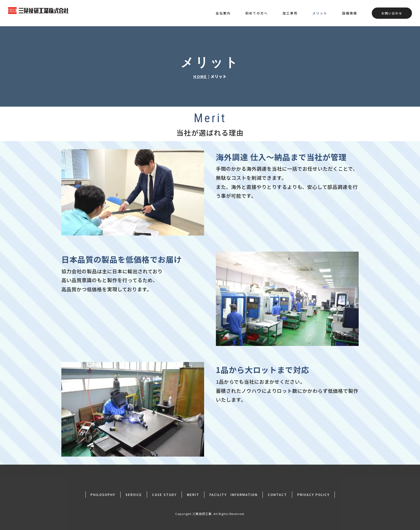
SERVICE (134, 494)
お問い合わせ (392, 13)
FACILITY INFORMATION (234, 494)
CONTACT (277, 494)
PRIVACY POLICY (314, 494)
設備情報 (350, 13)
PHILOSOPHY (103, 494)
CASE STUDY (164, 494)
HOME (200, 76)
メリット (320, 13)
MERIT (193, 494)
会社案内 (223, 13)
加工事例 (290, 13)
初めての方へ (257, 13)
